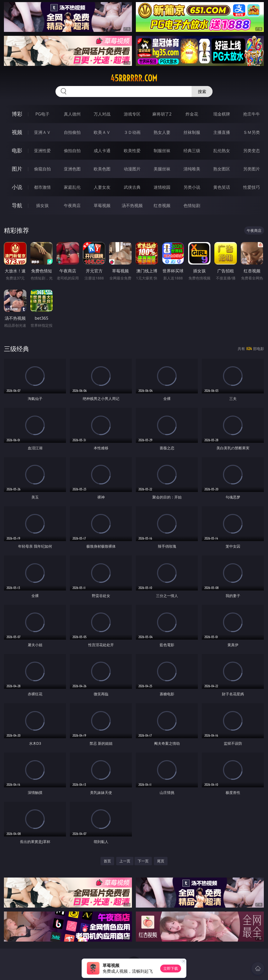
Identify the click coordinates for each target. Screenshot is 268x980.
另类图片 (252, 169)
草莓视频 (102, 205)
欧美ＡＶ (102, 132)
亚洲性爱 (42, 151)
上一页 (125, 861)
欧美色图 (102, 169)
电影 (17, 150)
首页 (107, 861)
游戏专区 (132, 114)
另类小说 (192, 187)
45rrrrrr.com (134, 78)
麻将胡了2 (162, 114)
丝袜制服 (192, 132)
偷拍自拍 (72, 151)
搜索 (202, 91)
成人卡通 (102, 151)
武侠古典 (132, 187)
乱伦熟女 (222, 151)
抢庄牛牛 (252, 114)
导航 (17, 205)
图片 (17, 169)
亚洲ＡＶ (42, 132)
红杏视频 (162, 205)
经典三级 (192, 151)
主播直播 (222, 132)
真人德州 (72, 114)
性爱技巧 (252, 187)
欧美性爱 (132, 151)
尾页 (161, 861)
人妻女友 (102, 187)
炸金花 (192, 114)
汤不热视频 (132, 205)
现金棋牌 (222, 114)
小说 (17, 187)
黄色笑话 (222, 187)
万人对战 (102, 114)
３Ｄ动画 (132, 132)
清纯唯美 (192, 169)
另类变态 (252, 151)
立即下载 (171, 968)
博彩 (17, 114)
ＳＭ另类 (252, 132)
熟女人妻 (162, 132)
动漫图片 (132, 169)
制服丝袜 (162, 151)
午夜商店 (72, 205)
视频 (17, 132)
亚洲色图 (72, 169)
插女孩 (42, 205)
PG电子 (42, 114)
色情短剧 (192, 205)
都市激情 (42, 187)
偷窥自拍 (42, 169)
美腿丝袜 (162, 169)
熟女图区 (222, 169)
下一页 (143, 861)
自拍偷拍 (72, 132)
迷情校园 (162, 187)
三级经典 (16, 349)
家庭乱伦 (72, 187)
